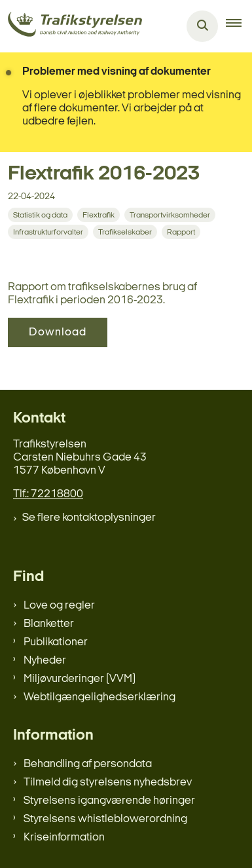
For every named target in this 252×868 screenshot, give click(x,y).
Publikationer (56, 642)
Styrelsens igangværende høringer (109, 801)
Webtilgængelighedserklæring (99, 697)
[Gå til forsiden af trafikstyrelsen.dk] (71, 27)
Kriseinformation (64, 838)
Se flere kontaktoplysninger (89, 518)
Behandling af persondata (88, 764)
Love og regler (59, 606)
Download (58, 332)
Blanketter (49, 624)
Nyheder (45, 661)
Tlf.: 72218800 (48, 494)
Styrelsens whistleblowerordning (105, 819)
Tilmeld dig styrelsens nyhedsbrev (108, 783)
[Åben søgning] (202, 26)
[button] (239, 26)
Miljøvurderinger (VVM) (80, 679)
